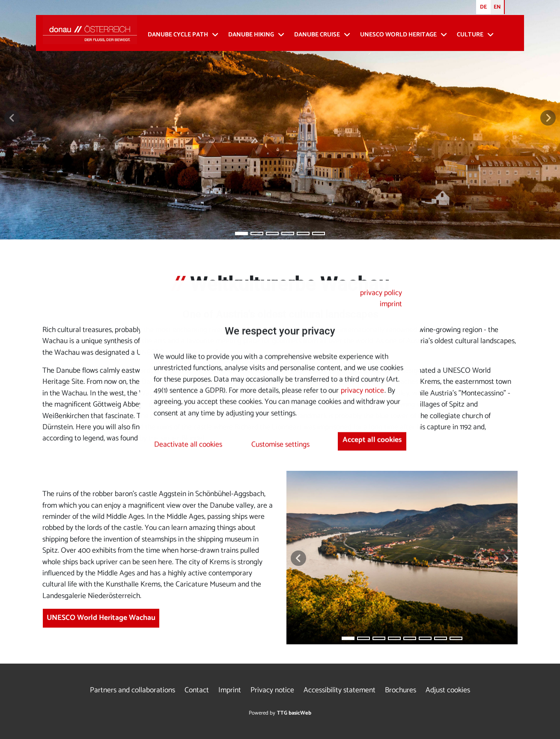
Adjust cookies (448, 690)
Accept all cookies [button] (372, 440)
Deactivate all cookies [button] (188, 445)
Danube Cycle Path (178, 35)
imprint (391, 304)
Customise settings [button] (280, 445)
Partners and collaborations (133, 690)
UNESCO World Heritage (398, 35)
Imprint (230, 690)
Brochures (401, 690)
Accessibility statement (340, 690)
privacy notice (362, 391)
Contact (197, 690)
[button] (12, 118)
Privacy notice (272, 690)
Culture (470, 35)
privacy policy (381, 293)
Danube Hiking (251, 35)
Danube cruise (317, 35)
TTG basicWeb (294, 713)
